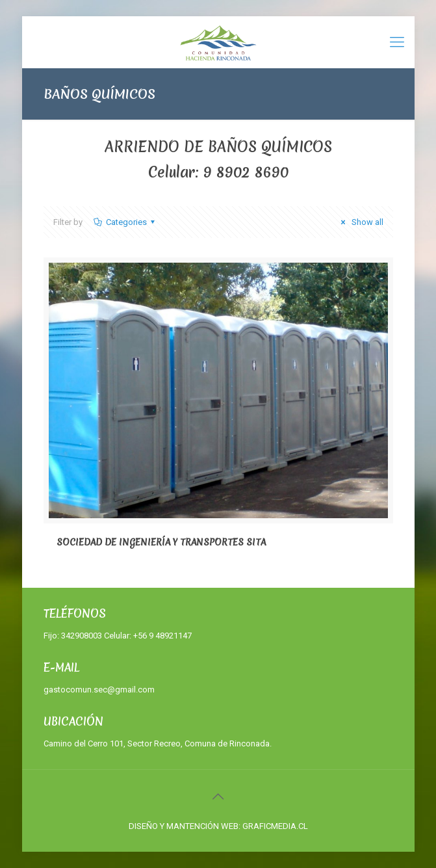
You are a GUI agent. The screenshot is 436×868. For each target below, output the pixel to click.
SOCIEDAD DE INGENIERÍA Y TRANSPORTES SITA (161, 542)
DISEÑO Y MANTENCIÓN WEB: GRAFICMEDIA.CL (218, 826)
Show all (360, 222)
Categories (125, 222)
